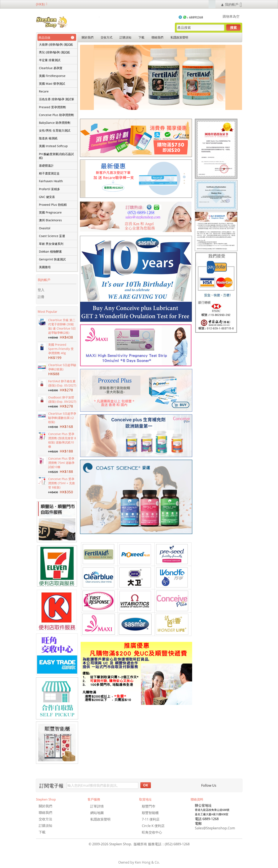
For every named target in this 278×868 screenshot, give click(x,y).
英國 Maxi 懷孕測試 (52, 84)
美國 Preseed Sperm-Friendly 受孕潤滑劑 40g (61, 349)
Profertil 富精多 (49, 189)
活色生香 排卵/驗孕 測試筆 (57, 99)
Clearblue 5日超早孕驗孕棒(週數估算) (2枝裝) (62, 418)
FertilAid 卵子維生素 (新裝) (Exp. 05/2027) (62, 383)
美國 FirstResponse (52, 76)
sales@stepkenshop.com (215, 828)
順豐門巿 (149, 806)
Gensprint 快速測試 (52, 259)
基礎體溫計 (46, 166)
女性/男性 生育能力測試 (55, 131)
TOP (272, 862)
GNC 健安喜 (47, 197)
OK (146, 785)
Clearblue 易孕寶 (51, 68)
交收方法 (45, 819)
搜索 (233, 28)
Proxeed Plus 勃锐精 (53, 205)
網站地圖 (97, 813)
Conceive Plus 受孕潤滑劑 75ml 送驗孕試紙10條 (61, 463)
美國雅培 (45, 267)
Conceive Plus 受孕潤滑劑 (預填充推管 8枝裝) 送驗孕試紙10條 (62, 440)
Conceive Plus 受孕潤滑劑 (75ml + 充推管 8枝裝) (62, 483)
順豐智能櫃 (150, 813)
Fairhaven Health (51, 181)
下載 (141, 37)
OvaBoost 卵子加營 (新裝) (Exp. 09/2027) (62, 399)
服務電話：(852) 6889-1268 (169, 844)
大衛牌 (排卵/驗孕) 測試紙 (56, 45)
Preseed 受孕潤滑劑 (52, 107)
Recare (44, 91)
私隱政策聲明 (179, 37)
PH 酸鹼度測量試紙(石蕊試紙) (56, 156)
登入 (41, 290)
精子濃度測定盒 (49, 173)
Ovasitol (45, 228)
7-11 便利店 (151, 819)
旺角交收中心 (152, 832)
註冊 (41, 297)
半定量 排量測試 (50, 60)
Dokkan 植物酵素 (50, 252)
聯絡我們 (157, 37)
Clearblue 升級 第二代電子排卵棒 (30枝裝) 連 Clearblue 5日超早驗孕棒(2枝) (62, 326)
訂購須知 (125, 37)
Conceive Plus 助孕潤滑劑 (56, 115)
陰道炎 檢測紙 (48, 138)
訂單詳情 (97, 806)
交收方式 (106, 37)
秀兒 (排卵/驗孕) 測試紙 (54, 52)
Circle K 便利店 (153, 826)
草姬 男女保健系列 (51, 244)
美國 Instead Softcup (53, 146)
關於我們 (88, 37)
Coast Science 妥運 (52, 236)
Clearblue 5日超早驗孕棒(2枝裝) (62, 367)
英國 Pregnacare (50, 212)
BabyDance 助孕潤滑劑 (55, 123)
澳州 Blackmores (50, 220)
